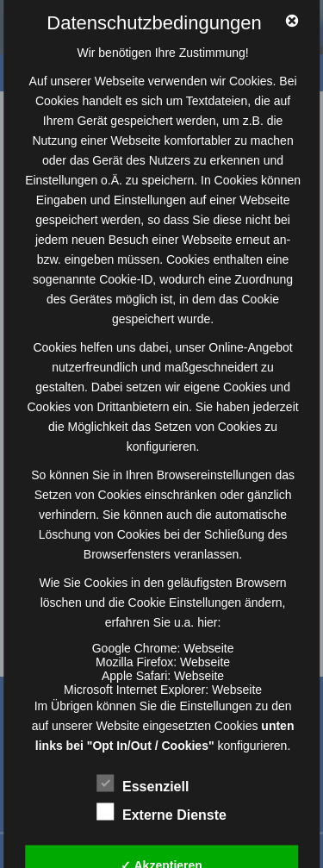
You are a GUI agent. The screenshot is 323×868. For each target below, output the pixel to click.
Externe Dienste (161, 813)
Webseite (208, 648)
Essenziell (143, 784)
